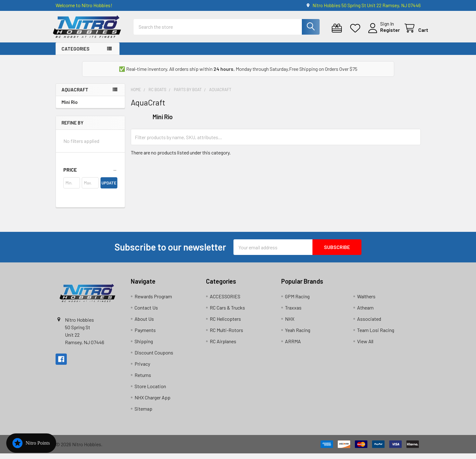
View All (365, 347)
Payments (145, 336)
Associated (369, 324)
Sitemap (143, 414)
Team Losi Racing (376, 336)
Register (383, 34)
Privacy (142, 369)
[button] (90, 175)
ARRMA (293, 347)
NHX (290, 324)
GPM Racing (297, 302)
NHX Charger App (152, 403)
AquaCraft (75, 95)
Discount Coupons (154, 358)
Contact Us (146, 313)
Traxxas (293, 313)
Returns (143, 381)
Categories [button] (75, 54)
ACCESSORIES (225, 302)
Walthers (366, 302)
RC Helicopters (225, 324)
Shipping (144, 347)
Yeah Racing (298, 336)
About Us (144, 324)
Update (109, 188)
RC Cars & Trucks (227, 313)
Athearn (365, 313)
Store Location (150, 392)
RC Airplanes (223, 347)
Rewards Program (153, 302)
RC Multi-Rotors (226, 336)
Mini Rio (70, 108)
